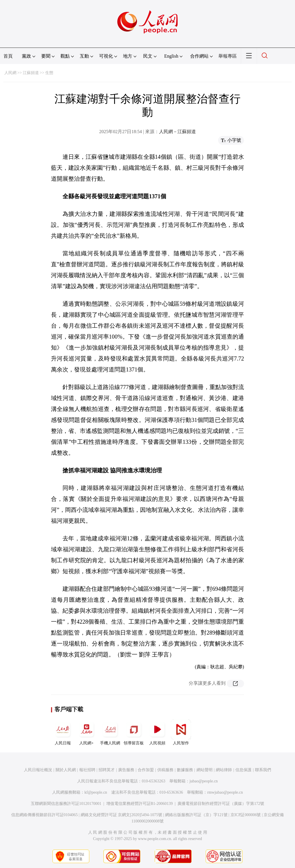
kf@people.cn (96, 792)
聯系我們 (263, 770)
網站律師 (224, 770)
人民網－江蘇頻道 (177, 132)
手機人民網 (110, 732)
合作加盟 (146, 770)
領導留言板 (134, 732)
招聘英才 (107, 770)
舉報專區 (228, 56)
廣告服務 (126, 770)
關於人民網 (66, 770)
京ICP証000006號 (246, 815)
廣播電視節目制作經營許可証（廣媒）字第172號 (221, 804)
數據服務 (185, 770)
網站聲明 (205, 770)
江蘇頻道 (31, 73)
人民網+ (86, 732)
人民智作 (181, 732)
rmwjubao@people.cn (225, 792)
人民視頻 (157, 732)
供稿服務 (165, 770)
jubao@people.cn (204, 781)
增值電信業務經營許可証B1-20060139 (140, 804)
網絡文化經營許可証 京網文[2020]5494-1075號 (122, 815)
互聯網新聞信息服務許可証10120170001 (66, 804)
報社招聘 (87, 770)
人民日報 (63, 732)
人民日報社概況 (38, 770)
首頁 (8, 56)
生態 (49, 73)
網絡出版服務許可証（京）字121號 (196, 815)
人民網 (10, 73)
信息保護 (243, 770)
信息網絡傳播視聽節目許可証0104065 (45, 815)
